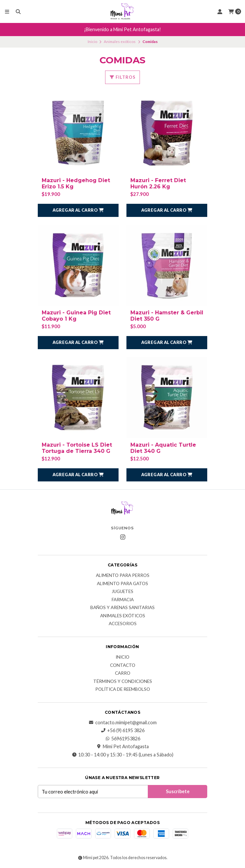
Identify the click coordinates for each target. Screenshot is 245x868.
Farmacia (123, 600)
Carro (123, 673)
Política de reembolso (123, 689)
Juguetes (122, 592)
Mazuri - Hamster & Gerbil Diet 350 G (167, 316)
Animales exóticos (120, 42)
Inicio (92, 42)
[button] (78, 210)
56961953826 (122, 739)
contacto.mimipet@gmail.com (123, 723)
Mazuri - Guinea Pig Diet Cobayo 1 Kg (76, 316)
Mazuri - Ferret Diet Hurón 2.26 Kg (158, 183)
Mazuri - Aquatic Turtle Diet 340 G (163, 448)
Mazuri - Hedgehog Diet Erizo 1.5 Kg (76, 183)
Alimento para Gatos (122, 584)
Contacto (123, 666)
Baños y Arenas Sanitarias (122, 608)
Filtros (122, 77)
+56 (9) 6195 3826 (122, 730)
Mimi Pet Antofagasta (122, 747)
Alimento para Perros (123, 576)
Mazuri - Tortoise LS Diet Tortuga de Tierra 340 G (77, 448)
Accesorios (123, 624)
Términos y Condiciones (123, 682)
